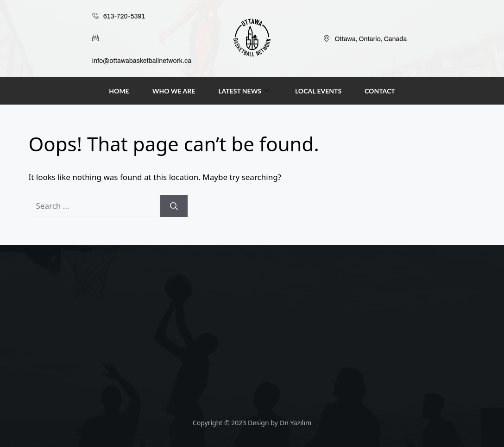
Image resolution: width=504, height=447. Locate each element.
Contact (380, 91)
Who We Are (174, 91)
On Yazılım (295, 423)
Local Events (318, 91)
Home (119, 91)
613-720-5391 (119, 17)
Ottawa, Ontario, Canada (365, 39)
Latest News (244, 91)
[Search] (174, 206)
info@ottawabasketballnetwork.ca (142, 46)
